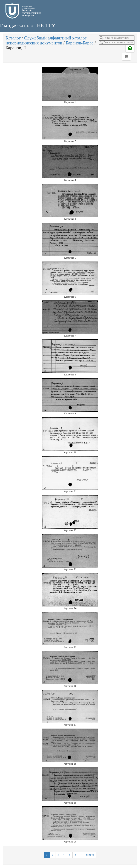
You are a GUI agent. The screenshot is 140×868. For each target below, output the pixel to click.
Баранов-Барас (79, 43)
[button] (126, 57)
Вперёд (90, 855)
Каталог (13, 38)
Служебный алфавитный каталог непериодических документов (46, 40)
